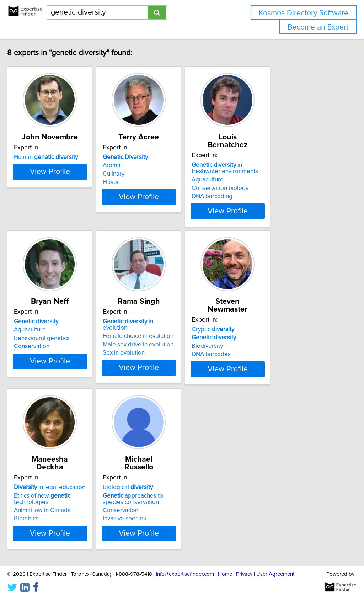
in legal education (65, 470)
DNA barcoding (263, 189)
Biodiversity (258, 330)
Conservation (47, 339)
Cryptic (263, 314)
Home (225, 574)
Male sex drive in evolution (171, 330)
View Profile (74, 203)
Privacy (244, 574)
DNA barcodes (262, 339)
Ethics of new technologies (57, 482)
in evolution (174, 314)
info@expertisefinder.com (185, 574)
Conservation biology (271, 180)
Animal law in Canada (57, 493)
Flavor (144, 182)
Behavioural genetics (57, 330)
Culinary (146, 174)
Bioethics (41, 501)
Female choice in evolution (171, 322)
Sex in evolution (156, 339)
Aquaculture (258, 172)
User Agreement (275, 574)
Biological (160, 470)
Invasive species (157, 501)
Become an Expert (318, 27)
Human (61, 157)
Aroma (144, 165)
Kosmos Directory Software (304, 13)
